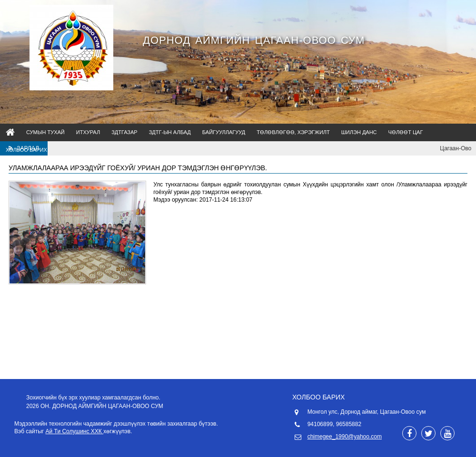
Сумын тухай (45, 132)
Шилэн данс (359, 132)
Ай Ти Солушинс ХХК (75, 431)
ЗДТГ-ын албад (170, 132)
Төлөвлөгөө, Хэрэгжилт (293, 132)
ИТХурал (88, 132)
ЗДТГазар (124, 132)
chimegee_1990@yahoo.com (345, 437)
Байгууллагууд (224, 132)
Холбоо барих (26, 150)
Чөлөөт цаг (406, 132)
